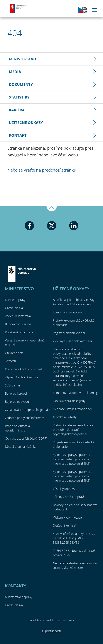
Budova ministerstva (18, 324)
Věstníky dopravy (64, 489)
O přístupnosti (51, 631)
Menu (94, 10)
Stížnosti (10, 361)
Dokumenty (21, 84)
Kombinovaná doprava (67, 312)
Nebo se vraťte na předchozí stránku (42, 170)
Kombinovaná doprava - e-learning (75, 393)
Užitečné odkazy (26, 123)
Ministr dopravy (15, 300)
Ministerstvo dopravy (18, 9)
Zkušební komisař (64, 526)
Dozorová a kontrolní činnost (23, 369)
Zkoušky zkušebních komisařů (72, 341)
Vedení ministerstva (18, 316)
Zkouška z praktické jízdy (69, 401)
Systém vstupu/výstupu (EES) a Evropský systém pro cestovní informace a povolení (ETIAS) (72, 459)
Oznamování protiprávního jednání (28, 410)
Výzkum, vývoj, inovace (67, 517)
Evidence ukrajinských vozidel (72, 409)
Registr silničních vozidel (69, 333)
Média (15, 72)
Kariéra (17, 110)
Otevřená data (14, 353)
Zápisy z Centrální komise (22, 377)
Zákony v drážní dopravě (69, 497)
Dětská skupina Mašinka (21, 447)
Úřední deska (14, 308)
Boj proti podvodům (18, 402)
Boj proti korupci (16, 393)
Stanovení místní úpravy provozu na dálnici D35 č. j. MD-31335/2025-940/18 (74, 538)
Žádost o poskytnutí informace (25, 418)
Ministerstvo (23, 59)
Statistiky (19, 97)
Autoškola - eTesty (65, 417)
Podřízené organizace (19, 332)
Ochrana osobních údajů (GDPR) (26, 438)
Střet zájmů (12, 385)
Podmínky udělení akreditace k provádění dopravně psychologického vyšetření (73, 430)
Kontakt (18, 135)
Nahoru (52, 209)
